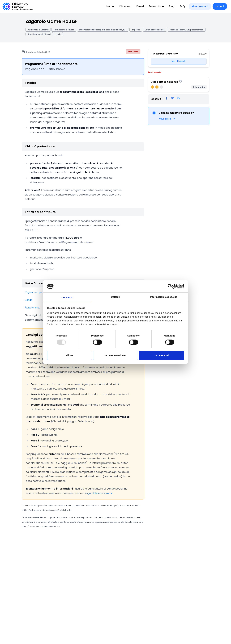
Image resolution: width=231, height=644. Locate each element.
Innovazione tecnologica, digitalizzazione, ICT (103, 30)
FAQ (182, 6)
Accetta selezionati (116, 355)
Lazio (58, 34)
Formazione (156, 6)
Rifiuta (69, 355)
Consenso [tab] (67, 297)
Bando (29, 300)
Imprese (136, 30)
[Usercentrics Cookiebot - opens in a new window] (170, 286)
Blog (172, 6)
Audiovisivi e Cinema (38, 30)
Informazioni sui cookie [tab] (164, 297)
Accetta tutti (162, 355)
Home (110, 6)
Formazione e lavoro (64, 30)
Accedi (220, 6)
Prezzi (140, 6)
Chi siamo (125, 6)
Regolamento (32, 308)
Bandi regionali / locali (39, 34)
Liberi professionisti (155, 30)
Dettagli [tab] (116, 297)
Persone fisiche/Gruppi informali (187, 30)
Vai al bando (179, 61)
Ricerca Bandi (200, 6)
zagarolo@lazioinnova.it (99, 493)
